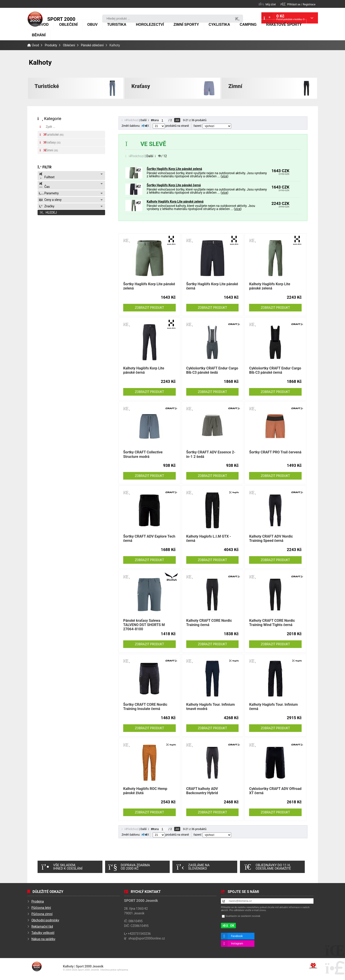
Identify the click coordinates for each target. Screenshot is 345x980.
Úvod (35, 19)
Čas (44, 185)
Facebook (237, 936)
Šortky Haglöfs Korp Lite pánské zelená (174, 169)
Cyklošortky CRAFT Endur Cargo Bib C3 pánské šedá (212, 370)
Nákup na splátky (43, 939)
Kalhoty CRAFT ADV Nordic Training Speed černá (271, 538)
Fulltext (47, 176)
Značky (47, 206)
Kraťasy (141, 86)
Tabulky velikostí (43, 933)
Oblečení (69, 25)
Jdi (177, 120)
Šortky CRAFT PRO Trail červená (275, 452)
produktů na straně (171, 126)
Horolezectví (150, 25)
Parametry (49, 193)
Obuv (92, 25)
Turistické (47, 86)
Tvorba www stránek (313, 966)
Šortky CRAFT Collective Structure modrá (143, 454)
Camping (248, 25)
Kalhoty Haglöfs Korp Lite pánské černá (144, 370)
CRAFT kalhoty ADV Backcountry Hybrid (202, 791)
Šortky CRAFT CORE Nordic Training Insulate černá (145, 707)
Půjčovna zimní (42, 914)
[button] (298, 4)
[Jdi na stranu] (163, 120)
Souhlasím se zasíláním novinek (243, 916)
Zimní (235, 86)
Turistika (117, 25)
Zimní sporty (186, 25)
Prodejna (38, 901)
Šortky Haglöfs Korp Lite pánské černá (174, 185)
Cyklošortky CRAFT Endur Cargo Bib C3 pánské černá (275, 370)
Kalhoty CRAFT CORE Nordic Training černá (209, 623)
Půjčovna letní (41, 908)
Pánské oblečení (92, 45)
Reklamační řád (42, 926)
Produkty (51, 45)
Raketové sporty (284, 25)
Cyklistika (219, 25)
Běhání (39, 35)
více (224, 176)
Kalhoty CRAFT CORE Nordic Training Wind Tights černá (272, 623)
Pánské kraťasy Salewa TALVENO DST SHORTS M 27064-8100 (144, 625)
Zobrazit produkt (149, 308)
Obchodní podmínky (45, 920)
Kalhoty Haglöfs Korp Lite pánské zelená (175, 202)
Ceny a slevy (50, 200)
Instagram (237, 944)
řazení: (212, 126)
